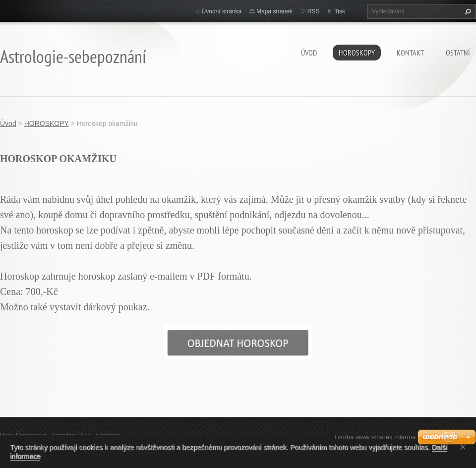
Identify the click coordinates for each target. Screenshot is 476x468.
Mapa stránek (274, 11)
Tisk (340, 11)
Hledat (467, 11)
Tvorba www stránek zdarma (375, 437)
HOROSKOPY (357, 53)
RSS (314, 11)
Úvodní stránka (222, 11)
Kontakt (410, 53)
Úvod (309, 53)
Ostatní (458, 53)
